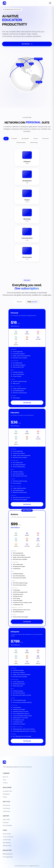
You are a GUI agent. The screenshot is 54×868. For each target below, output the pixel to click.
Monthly (19, 302)
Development (25, 138)
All (6, 138)
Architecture (6, 805)
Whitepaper (6, 794)
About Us (6, 777)
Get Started (27, 44)
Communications (21, 142)
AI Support (14, 138)
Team (5, 780)
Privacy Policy (7, 834)
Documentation (7, 825)
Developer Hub (7, 791)
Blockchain (46, 138)
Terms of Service (8, 837)
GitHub (5, 797)
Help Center (6, 819)
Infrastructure (34, 142)
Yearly (32, 302)
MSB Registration (8, 854)
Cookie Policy (7, 840)
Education (6, 822)
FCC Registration (8, 857)
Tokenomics (7, 811)
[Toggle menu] (50, 3)
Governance (6, 808)
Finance (36, 138)
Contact (5, 783)
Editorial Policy (7, 846)
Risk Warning (7, 843)
